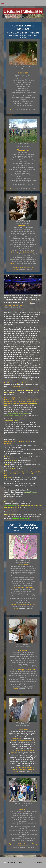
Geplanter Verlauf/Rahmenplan (23, 606)
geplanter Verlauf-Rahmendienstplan (23, 769)
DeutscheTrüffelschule (23, 11)
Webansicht (38, 863)
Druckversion (10, 863)
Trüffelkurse (30, 269)
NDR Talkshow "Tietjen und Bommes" (21, 297)
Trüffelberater (30, 848)
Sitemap (19, 863)
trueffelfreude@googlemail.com (18, 462)
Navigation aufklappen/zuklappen (23, 3)
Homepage (31, 385)
